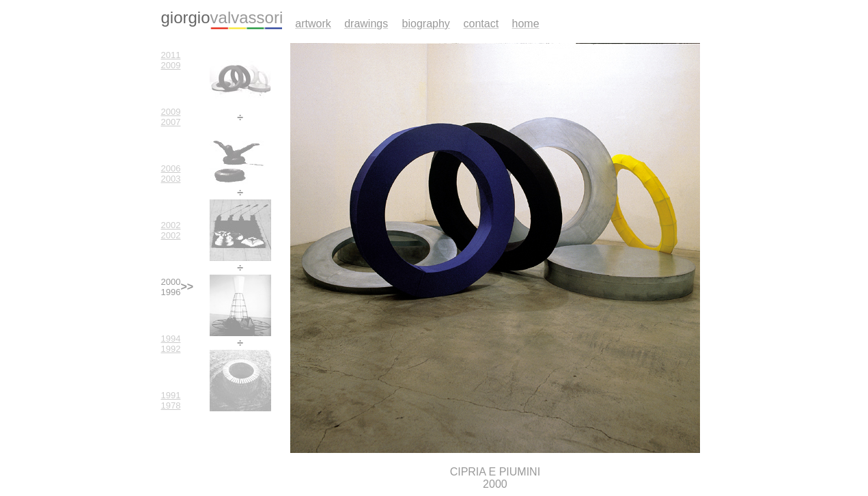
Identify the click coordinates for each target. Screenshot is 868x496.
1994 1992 (171, 344)
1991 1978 (171, 400)
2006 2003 (171, 174)
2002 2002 (171, 230)
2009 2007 (171, 117)
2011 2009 (171, 60)
